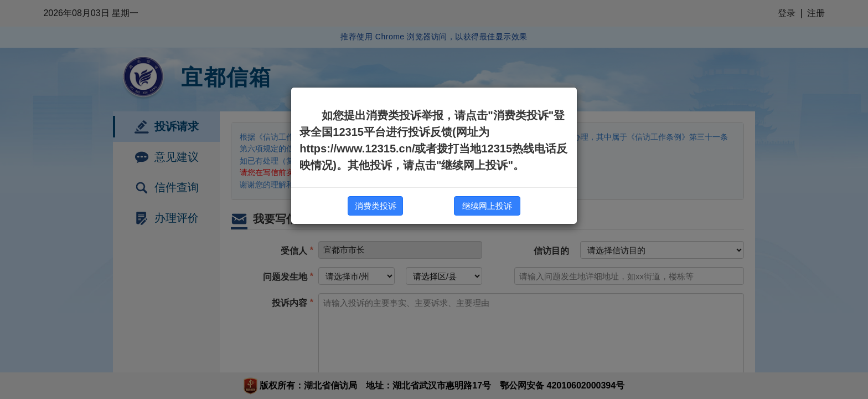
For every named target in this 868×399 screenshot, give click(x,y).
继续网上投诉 (487, 206)
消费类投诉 (376, 206)
